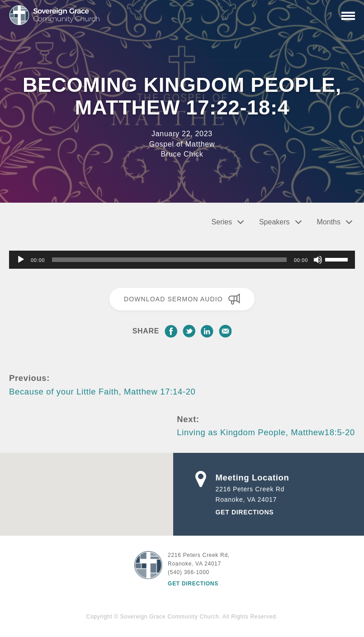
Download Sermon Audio (182, 299)
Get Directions (245, 512)
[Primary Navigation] (348, 16)
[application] (182, 260)
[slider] (169, 260)
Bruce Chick (182, 154)
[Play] (21, 260)
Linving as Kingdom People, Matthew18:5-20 (266, 432)
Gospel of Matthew (182, 144)
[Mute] (318, 260)
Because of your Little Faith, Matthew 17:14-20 (102, 392)
